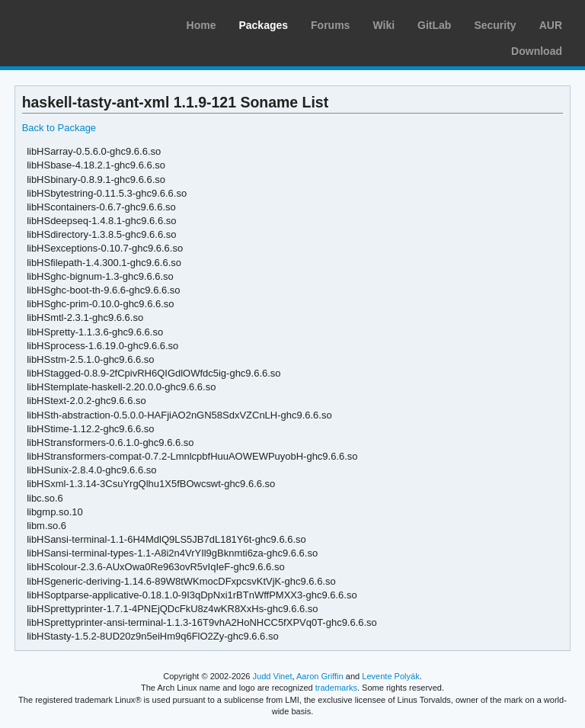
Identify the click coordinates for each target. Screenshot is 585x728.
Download (537, 51)
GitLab (434, 25)
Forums (330, 25)
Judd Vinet (273, 676)
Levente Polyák (390, 676)
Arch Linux (84, 23)
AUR (551, 25)
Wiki (384, 25)
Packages (263, 25)
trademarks (336, 688)
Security (495, 25)
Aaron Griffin (320, 676)
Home (201, 25)
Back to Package (59, 128)
